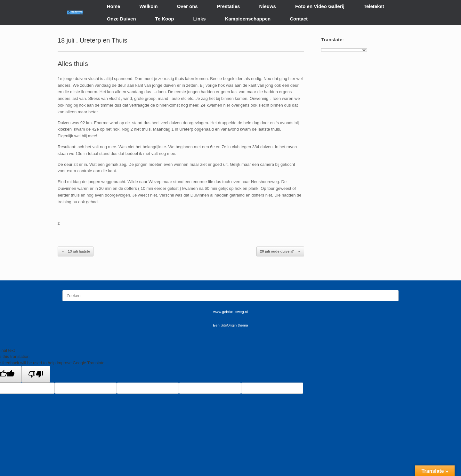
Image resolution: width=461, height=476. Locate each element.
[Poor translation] (36, 374)
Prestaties (229, 6)
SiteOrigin (229, 325)
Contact (299, 19)
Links (200, 19)
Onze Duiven (121, 19)
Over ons (187, 6)
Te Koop (165, 19)
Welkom (148, 6)
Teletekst (374, 6)
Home (114, 6)
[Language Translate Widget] (344, 50)
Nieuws (267, 6)
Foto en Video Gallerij (320, 6)
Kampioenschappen (248, 19)
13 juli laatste (76, 251)
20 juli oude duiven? (280, 251)
